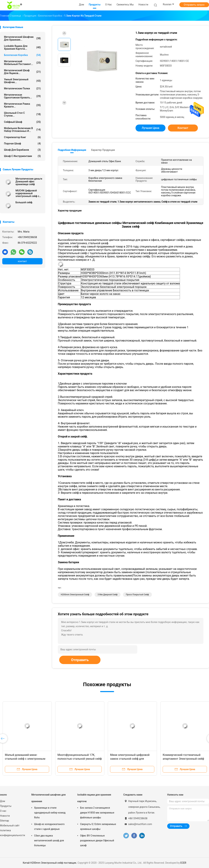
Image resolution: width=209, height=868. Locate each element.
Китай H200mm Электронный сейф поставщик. (50, 863)
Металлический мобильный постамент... (22, 63)
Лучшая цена (151, 128)
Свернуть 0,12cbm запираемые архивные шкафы (98, 827)
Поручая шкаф (22, 144)
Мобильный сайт (10, 826)
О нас (3, 811)
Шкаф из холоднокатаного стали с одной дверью (49, 827)
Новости (5, 816)
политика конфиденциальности (12, 833)
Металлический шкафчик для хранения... (22, 38)
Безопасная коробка (22, 55)
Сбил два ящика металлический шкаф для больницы (49, 840)
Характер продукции (103, 150)
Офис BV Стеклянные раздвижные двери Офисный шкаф (97, 840)
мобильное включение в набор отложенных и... (22, 130)
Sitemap (4, 821)
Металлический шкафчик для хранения (49, 798)
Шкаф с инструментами (22, 156)
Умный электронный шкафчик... (22, 81)
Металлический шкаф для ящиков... (22, 72)
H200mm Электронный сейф (75, 595)
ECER (183, 863)
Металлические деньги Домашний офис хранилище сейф (29, 181)
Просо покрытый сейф (137, 595)
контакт (22, 261)
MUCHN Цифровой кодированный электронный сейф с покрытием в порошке (28, 193)
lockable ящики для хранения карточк (94, 798)
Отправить (80, 660)
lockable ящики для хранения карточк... (22, 47)
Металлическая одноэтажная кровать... (22, 96)
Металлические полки (22, 88)
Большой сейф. (24, 202)
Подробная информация (72, 150)
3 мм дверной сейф (108, 595)
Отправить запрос (194, 5)
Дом (3, 801)
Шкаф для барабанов (22, 150)
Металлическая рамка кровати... (22, 105)
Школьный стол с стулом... (22, 114)
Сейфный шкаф (22, 122)
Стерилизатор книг (22, 137)
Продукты (6, 806)
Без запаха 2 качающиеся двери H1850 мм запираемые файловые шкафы (97, 813)
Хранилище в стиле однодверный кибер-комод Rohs (50, 813)
